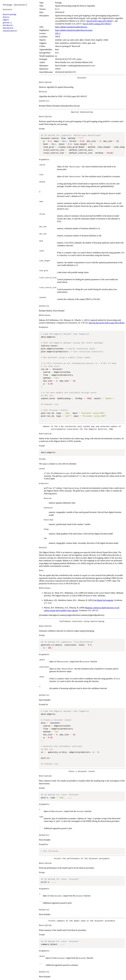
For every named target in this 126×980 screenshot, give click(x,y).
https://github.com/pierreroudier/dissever (71, 27)
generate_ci (7, 23)
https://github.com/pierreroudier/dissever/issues (74, 30)
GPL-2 (58, 33)
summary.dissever (10, 31)
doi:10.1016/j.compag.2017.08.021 (97, 24)
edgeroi (6, 20)
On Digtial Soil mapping (103, 600)
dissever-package (10, 14)
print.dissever (8, 28)
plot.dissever (8, 25)
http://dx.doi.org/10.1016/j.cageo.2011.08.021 (107, 323)
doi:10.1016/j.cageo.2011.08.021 (100, 21)
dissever (6, 17)
